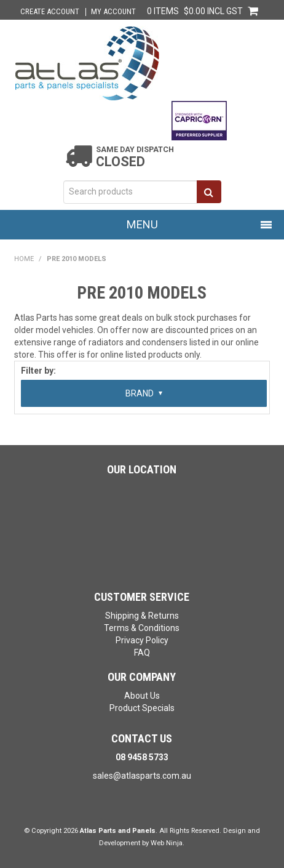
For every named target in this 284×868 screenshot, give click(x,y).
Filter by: (38, 371)
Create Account (50, 12)
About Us (142, 696)
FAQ (142, 653)
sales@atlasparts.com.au (142, 776)
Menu (142, 224)
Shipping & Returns (142, 616)
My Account (113, 12)
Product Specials (142, 708)
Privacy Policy (142, 640)
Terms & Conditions (142, 628)
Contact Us (142, 738)
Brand (144, 393)
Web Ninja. (168, 843)
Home (24, 259)
